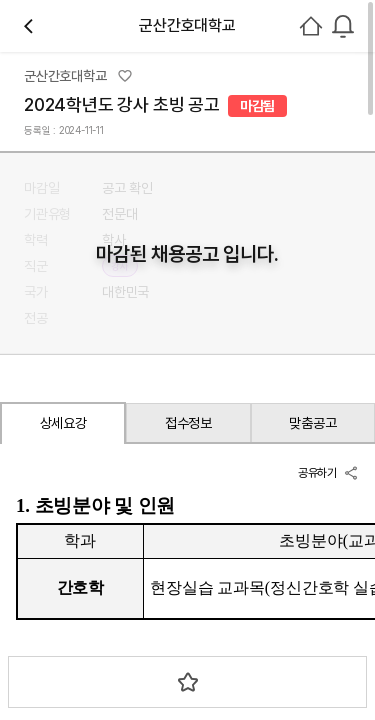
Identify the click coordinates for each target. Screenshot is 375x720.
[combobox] (343, 26)
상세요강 (63, 423)
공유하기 (328, 473)
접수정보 (188, 423)
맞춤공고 (312, 423)
